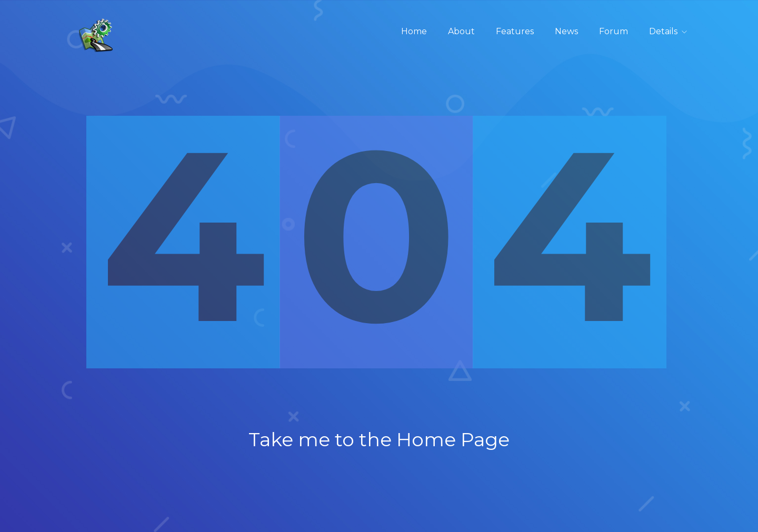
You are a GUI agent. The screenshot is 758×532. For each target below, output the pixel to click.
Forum (614, 31)
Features (515, 31)
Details (663, 31)
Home (414, 31)
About (461, 31)
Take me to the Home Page (379, 439)
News (566, 31)
